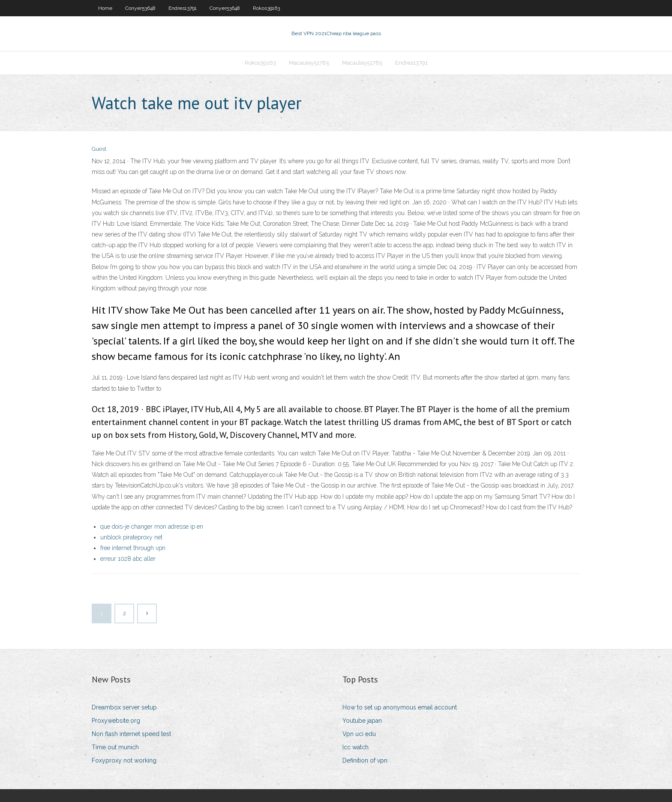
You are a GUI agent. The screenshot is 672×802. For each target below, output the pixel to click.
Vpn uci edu (359, 734)
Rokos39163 (266, 8)
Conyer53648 (140, 8)
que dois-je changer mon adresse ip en (152, 527)
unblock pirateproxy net (131, 537)
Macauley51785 (309, 63)
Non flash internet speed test (131, 734)
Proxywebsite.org (116, 721)
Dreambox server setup (124, 707)
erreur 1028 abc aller (128, 559)
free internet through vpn (133, 548)
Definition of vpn (365, 760)
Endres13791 (183, 8)
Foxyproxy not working (124, 760)
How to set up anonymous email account (400, 707)
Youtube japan (362, 721)
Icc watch (355, 747)
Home (105, 8)
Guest (99, 149)
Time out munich (115, 747)
